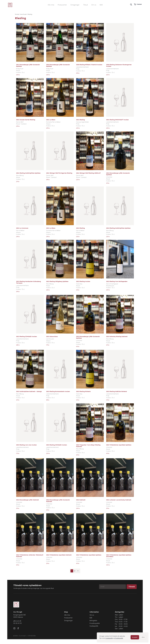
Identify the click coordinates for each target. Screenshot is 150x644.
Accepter (135, 637)
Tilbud (85, 5)
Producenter (62, 5)
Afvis (143, 637)
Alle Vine (51, 5)
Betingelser (93, 621)
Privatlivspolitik (119, 638)
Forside (17, 14)
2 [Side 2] (75, 571)
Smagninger (75, 5)
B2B (101, 5)
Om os (94, 5)
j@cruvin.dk (17, 621)
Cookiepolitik (109, 638)
